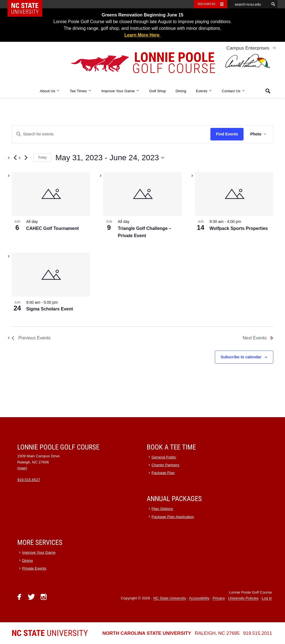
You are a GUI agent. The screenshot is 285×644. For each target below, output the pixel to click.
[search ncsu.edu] (248, 4)
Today (42, 157)
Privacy (219, 598)
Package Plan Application (173, 517)
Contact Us (234, 91)
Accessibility (199, 598)
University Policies (243, 598)
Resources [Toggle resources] (207, 4)
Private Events (34, 568)
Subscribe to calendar (241, 357)
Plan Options (162, 509)
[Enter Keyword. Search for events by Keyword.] (111, 134)
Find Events (227, 134)
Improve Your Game (120, 91)
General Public (164, 457)
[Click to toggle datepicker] (110, 158)
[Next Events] (26, 158)
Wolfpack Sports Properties (239, 228)
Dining (181, 91)
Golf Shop (158, 91)
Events (204, 91)
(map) (22, 468)
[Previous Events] (15, 158)
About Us (50, 91)
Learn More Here (143, 35)
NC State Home (29, 4)
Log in (267, 598)
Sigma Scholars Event (50, 309)
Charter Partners (166, 465)
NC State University (170, 598)
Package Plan (163, 473)
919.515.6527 (29, 480)
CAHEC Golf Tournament (52, 228)
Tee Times (81, 91)
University (50, 633)
